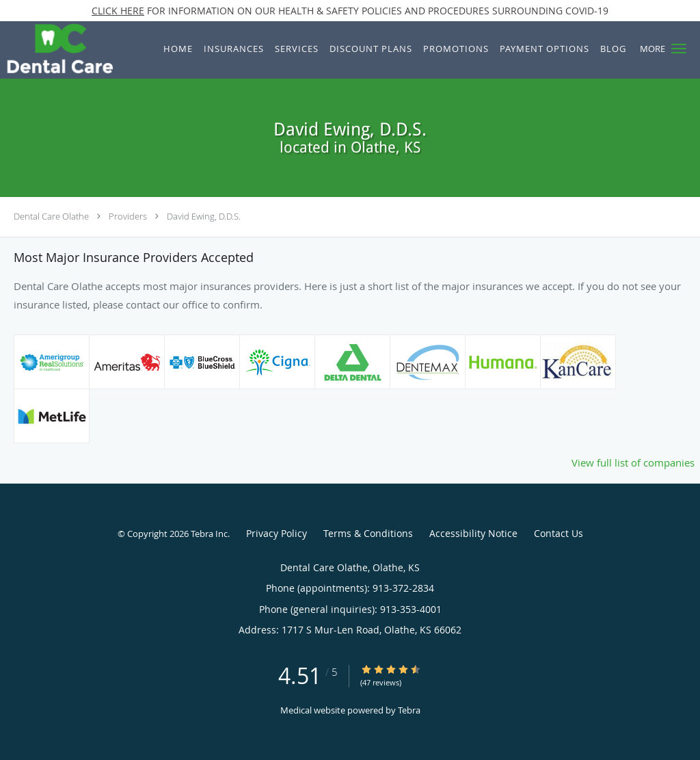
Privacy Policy (277, 533)
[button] (679, 49)
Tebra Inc (209, 534)
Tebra (409, 710)
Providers (128, 216)
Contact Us (558, 533)
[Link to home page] (56, 50)
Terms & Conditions (368, 533)
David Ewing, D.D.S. (204, 216)
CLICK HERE (118, 11)
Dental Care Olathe (51, 216)
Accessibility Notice (473, 533)
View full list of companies (633, 462)
